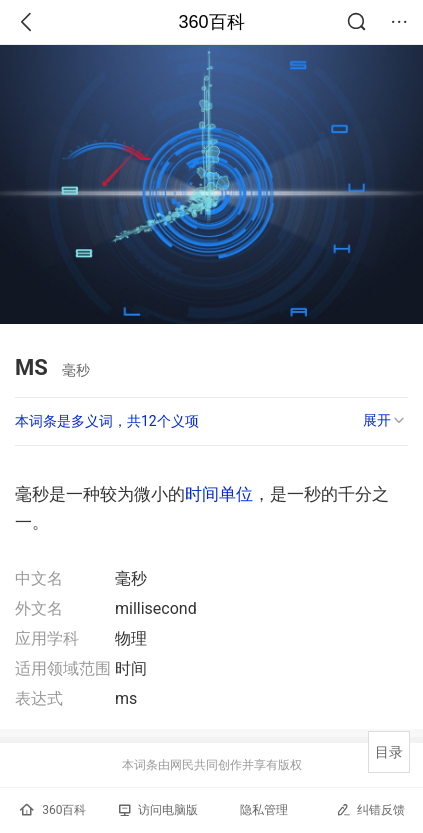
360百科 (211, 22)
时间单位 (219, 494)
